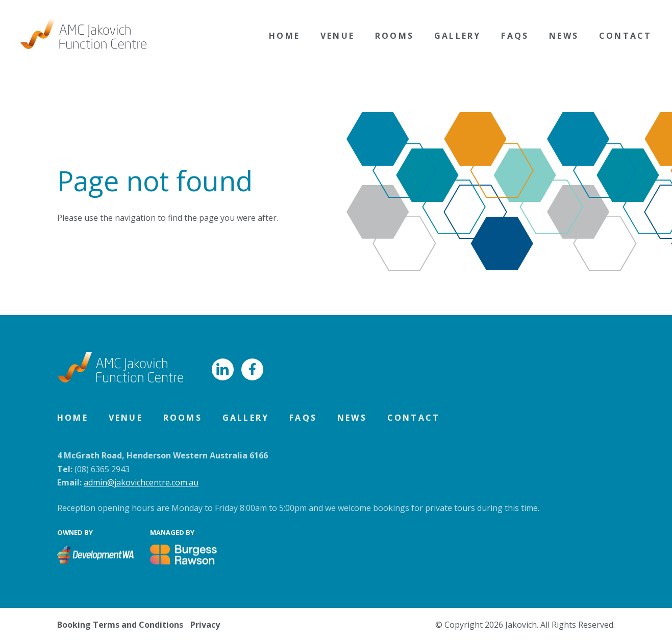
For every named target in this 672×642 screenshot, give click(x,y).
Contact (625, 36)
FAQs (515, 36)
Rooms (394, 36)
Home (284, 36)
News (564, 36)
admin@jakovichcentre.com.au (141, 482)
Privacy (205, 625)
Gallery (457, 36)
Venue (338, 36)
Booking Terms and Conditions (120, 625)
